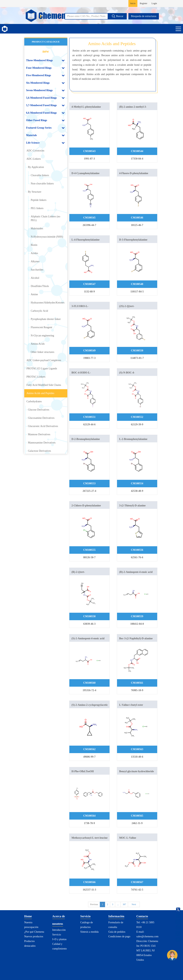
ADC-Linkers (34, 159)
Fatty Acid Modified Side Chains (44, 385)
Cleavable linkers (40, 175)
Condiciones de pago (119, 936)
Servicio (57, 935)
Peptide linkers (39, 200)
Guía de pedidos (117, 932)
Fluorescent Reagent (42, 327)
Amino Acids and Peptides (40, 393)
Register (144, 3)
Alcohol (35, 278)
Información (116, 916)
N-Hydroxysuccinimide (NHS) (47, 237)
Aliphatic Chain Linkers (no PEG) (46, 218)
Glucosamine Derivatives (41, 418)
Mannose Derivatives (39, 434)
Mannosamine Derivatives (42, 443)
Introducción (59, 930)
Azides (34, 253)
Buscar (117, 16)
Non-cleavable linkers (42, 184)
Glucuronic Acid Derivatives (43, 426)
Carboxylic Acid (39, 311)
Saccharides (37, 270)
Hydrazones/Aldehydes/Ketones (48, 303)
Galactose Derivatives (40, 451)
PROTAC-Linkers (36, 377)
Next (134, 904)
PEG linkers (37, 208)
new (46, 51)
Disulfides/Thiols (40, 286)
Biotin (34, 245)
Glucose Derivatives (39, 410)
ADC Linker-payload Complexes (44, 360)
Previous (94, 904)
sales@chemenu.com (147, 936)
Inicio (133, 3)
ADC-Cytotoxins (36, 151)
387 (124, 904)
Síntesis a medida (90, 932)
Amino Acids (38, 344)
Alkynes (35, 261)
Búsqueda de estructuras (144, 16)
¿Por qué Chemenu (34, 932)
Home (28, 916)
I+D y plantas (59, 939)
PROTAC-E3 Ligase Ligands (42, 369)
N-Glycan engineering (43, 336)
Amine (34, 294)
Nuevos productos (34, 936)
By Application (36, 167)
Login (154, 3)
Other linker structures (43, 352)
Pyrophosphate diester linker (46, 319)
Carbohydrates (34, 401)
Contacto (142, 916)
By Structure (35, 192)
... (118, 904)
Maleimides (37, 228)
